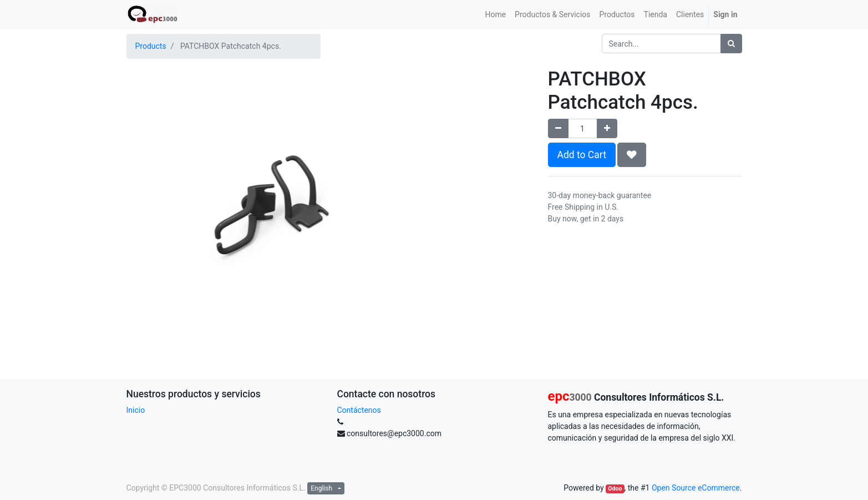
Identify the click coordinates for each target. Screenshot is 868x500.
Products (151, 46)
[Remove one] (558, 128)
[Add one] (607, 128)
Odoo (615, 489)
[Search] (731, 44)
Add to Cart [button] (582, 155)
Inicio (136, 410)
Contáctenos (359, 410)
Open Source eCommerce (696, 488)
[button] (632, 155)
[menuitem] (495, 15)
